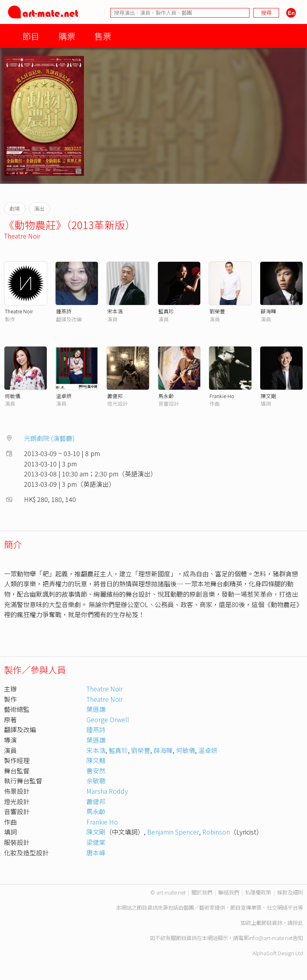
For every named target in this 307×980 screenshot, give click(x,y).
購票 (67, 36)
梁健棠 (96, 842)
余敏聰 (96, 781)
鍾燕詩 (64, 311)
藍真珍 (166, 311)
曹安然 (96, 771)
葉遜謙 (96, 709)
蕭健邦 (115, 396)
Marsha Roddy (107, 791)
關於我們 (202, 892)
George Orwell (108, 719)
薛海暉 (268, 311)
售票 (103, 36)
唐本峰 (96, 853)
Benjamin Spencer (173, 832)
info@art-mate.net (271, 938)
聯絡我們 (229, 892)
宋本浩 (115, 311)
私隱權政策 (258, 892)
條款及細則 (290, 892)
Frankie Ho (222, 396)
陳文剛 (268, 396)
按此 (298, 923)
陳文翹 (96, 760)
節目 (31, 36)
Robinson (216, 832)
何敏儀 (13, 396)
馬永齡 (166, 396)
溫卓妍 (64, 396)
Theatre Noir (22, 236)
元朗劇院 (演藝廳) (49, 438)
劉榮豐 (217, 311)
